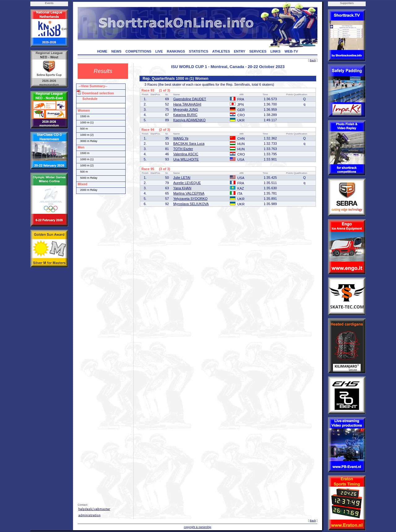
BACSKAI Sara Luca (189, 144)
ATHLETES (221, 51)
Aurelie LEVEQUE (187, 183)
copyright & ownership (198, 527)
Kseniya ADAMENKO (189, 120)
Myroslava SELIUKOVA (191, 204)
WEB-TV (291, 51)
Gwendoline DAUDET (190, 99)
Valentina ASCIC (186, 154)
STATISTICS (199, 51)
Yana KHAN (182, 188)
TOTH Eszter (183, 149)
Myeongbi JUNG (186, 109)
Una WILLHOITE (186, 159)
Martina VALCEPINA (189, 193)
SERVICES (258, 51)
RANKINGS (176, 51)
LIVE (159, 51)
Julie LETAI (182, 178)
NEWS (116, 51)
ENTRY (240, 51)
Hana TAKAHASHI (187, 104)
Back (313, 60)
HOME (102, 51)
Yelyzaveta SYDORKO (190, 199)
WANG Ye (181, 138)
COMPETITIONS (138, 51)
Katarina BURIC (185, 115)
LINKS (275, 51)
